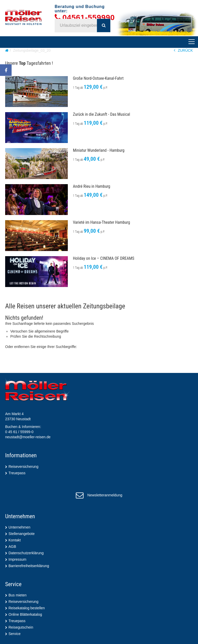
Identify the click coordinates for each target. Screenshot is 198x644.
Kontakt (15, 540)
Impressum (17, 559)
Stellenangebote (22, 534)
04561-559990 (89, 18)
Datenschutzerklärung (26, 553)
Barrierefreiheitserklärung (29, 566)
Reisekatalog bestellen (27, 608)
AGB (12, 547)
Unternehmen (19, 527)
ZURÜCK (183, 50)
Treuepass (17, 473)
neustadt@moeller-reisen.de (28, 437)
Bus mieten (18, 595)
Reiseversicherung (23, 467)
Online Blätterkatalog (25, 614)
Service (15, 634)
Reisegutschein (21, 627)
